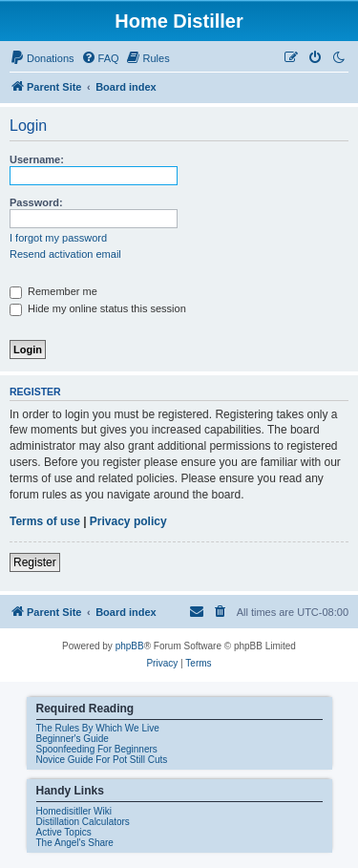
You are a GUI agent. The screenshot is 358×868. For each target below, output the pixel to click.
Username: (37, 159)
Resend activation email (65, 254)
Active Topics (64, 832)
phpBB (130, 646)
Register (35, 562)
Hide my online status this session (98, 308)
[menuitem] (42, 58)
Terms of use (45, 521)
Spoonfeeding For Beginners (97, 749)
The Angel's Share (75, 843)
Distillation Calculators (83, 822)
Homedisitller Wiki (74, 811)
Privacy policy (128, 521)
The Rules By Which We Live (98, 728)
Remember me (53, 291)
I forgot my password (58, 238)
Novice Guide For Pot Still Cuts (102, 760)
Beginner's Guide (73, 739)
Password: (36, 202)
